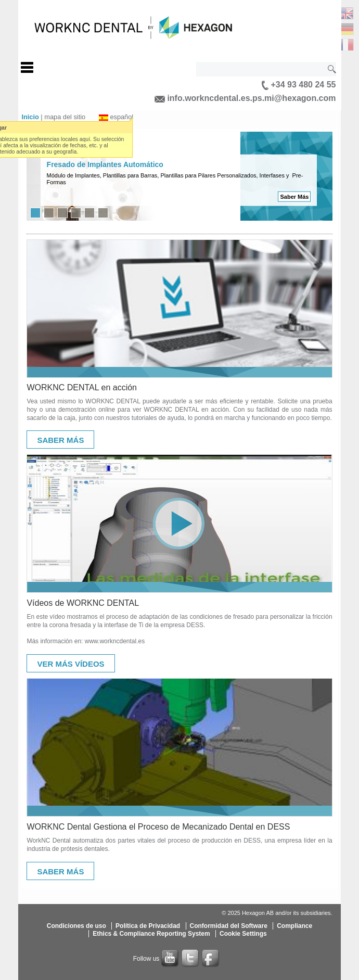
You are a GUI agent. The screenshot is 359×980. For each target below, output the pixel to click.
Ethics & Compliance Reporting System (151, 934)
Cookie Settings (243, 934)
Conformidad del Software (229, 926)
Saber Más (294, 197)
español (121, 117)
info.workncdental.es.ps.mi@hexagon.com (245, 98)
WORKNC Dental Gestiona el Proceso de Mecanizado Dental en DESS (158, 827)
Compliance (294, 926)
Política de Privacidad (148, 926)
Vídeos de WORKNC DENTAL (83, 603)
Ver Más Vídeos (70, 664)
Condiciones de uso (76, 926)
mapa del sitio (65, 117)
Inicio (30, 117)
